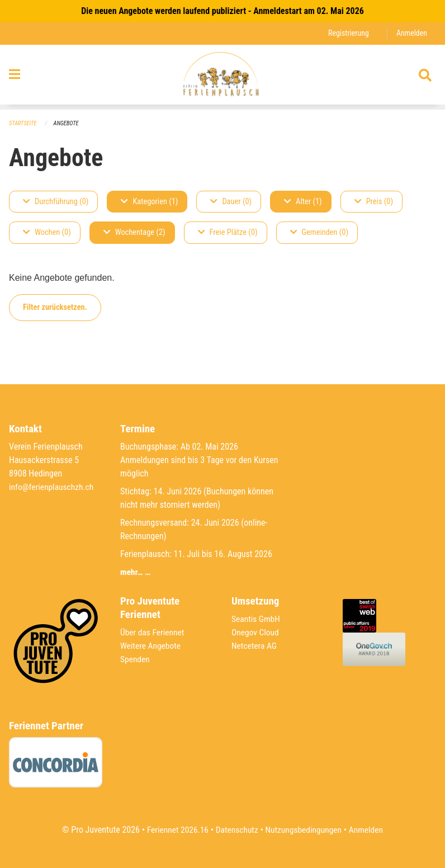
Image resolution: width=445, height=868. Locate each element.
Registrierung (347, 33)
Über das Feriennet (153, 632)
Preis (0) (374, 202)
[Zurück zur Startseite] (222, 77)
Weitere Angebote (152, 646)
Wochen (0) (47, 233)
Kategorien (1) (149, 202)
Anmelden (411, 33)
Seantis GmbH (257, 619)
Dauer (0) (231, 202)
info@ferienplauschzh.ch (53, 487)
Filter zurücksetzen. (55, 307)
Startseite (23, 123)
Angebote (68, 123)
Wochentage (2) (134, 233)
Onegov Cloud (256, 632)
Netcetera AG (255, 646)
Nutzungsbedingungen (304, 830)
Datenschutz (236, 830)
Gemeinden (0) (319, 233)
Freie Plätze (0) (228, 233)
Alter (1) (303, 202)
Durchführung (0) (56, 202)
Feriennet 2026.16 (175, 830)
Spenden (136, 659)
